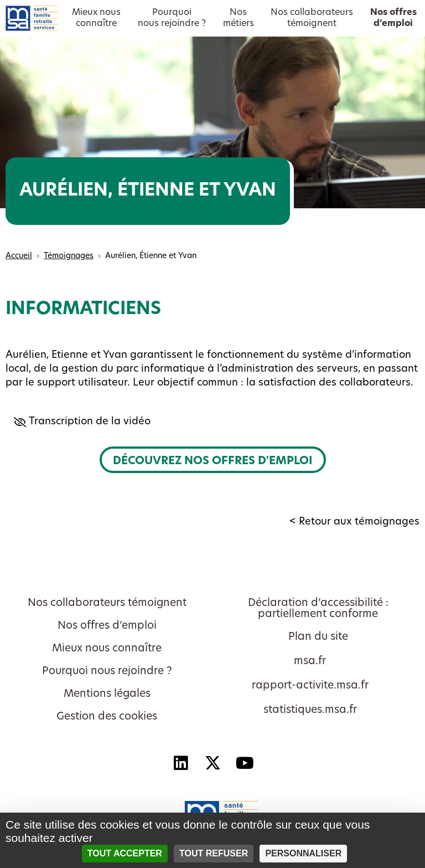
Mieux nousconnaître (96, 18)
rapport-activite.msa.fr (310, 686)
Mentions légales (107, 694)
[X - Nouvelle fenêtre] (212, 763)
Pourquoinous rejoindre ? (172, 18)
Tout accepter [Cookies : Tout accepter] (125, 853)
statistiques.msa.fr (310, 710)
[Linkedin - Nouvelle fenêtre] (180, 763)
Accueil (19, 256)
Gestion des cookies (107, 717)
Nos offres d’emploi (107, 626)
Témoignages (69, 256)
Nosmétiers (239, 18)
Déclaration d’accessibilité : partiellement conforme (318, 609)
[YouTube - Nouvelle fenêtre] (245, 763)
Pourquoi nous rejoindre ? (107, 672)
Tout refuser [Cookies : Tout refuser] (214, 853)
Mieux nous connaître (107, 649)
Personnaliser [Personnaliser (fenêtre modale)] (303, 853)
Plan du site (318, 637)
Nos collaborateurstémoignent (312, 18)
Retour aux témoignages (359, 522)
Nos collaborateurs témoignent (107, 604)
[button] (212, 422)
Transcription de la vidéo (87, 422)
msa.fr (310, 662)
